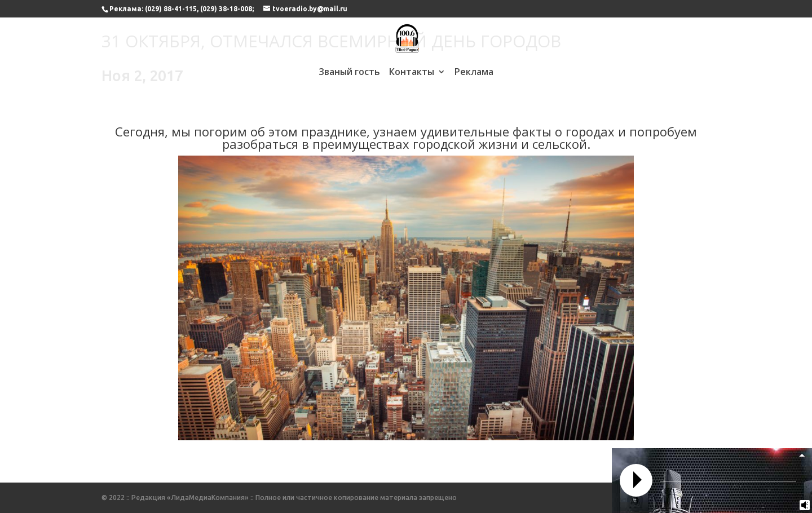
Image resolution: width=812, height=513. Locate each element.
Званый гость (349, 73)
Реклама (474, 73)
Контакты (412, 73)
